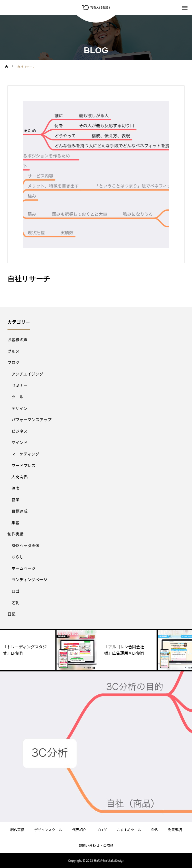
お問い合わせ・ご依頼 (96, 845)
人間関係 (19, 477)
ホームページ (23, 568)
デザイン (19, 408)
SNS (154, 830)
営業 (15, 499)
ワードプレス (23, 465)
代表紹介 (79, 830)
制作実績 (15, 534)
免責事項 (175, 830)
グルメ (13, 351)
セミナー (19, 385)
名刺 (15, 602)
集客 (15, 523)
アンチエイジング (27, 374)
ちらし (17, 557)
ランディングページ (29, 579)
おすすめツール (129, 830)
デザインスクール (48, 830)
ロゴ (15, 591)
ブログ (13, 362)
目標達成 (19, 511)
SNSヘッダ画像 (25, 545)
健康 (15, 488)
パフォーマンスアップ (31, 419)
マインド (19, 442)
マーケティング (25, 454)
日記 (11, 614)
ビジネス (19, 431)
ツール (17, 397)
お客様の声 (17, 339)
